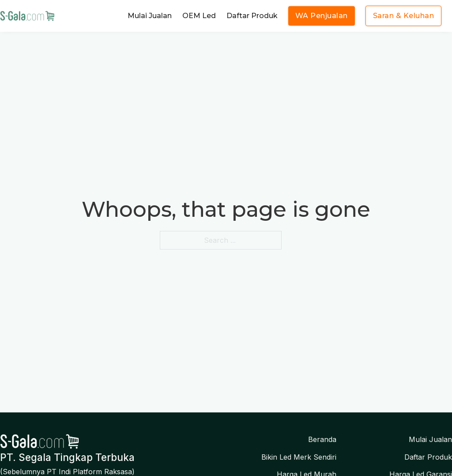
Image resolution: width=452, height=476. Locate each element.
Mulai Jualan (150, 16)
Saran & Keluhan (404, 16)
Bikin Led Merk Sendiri (299, 457)
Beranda (322, 439)
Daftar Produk (252, 16)
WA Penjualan (322, 16)
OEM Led (199, 16)
